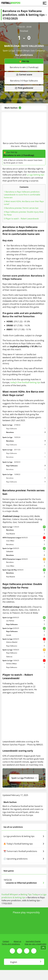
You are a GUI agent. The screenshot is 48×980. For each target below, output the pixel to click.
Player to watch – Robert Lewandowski (21, 219)
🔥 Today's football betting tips (24, 844)
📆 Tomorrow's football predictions (24, 851)
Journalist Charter (33, 941)
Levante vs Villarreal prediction (21, 883)
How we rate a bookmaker (36, 944)
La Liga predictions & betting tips (24, 836)
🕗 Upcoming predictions (24, 859)
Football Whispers (10, 894)
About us (17, 941)
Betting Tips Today (29, 894)
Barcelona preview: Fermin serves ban (21, 208)
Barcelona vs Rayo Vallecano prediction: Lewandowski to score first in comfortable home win (22, 195)
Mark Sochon (11, 108)
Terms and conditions (11, 944)
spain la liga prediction (24, 778)
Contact (6, 941)
